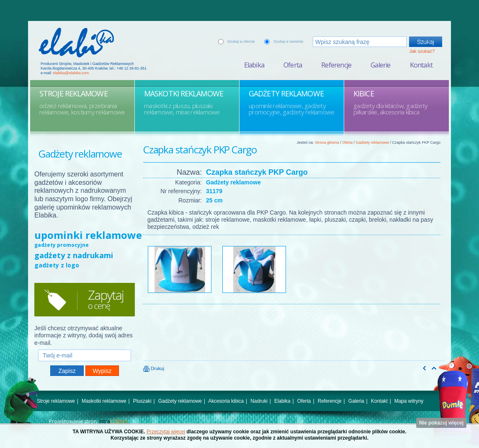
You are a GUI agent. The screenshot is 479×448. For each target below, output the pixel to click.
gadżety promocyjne (62, 245)
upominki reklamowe (88, 235)
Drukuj (154, 368)
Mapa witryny (409, 401)
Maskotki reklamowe (104, 401)
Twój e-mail (85, 346)
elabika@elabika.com (71, 73)
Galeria (356, 401)
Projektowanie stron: (88, 421)
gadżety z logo (57, 265)
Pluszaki (142, 401)
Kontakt (421, 65)
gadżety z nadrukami (74, 255)
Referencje (336, 65)
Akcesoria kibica (226, 401)
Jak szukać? (422, 51)
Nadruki (259, 401)
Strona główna (327, 142)
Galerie (380, 65)
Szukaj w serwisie (288, 41)
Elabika (254, 65)
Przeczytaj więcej (166, 432)
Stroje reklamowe (56, 401)
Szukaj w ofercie (241, 41)
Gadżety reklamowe (373, 142)
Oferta (293, 65)
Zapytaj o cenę (85, 300)
